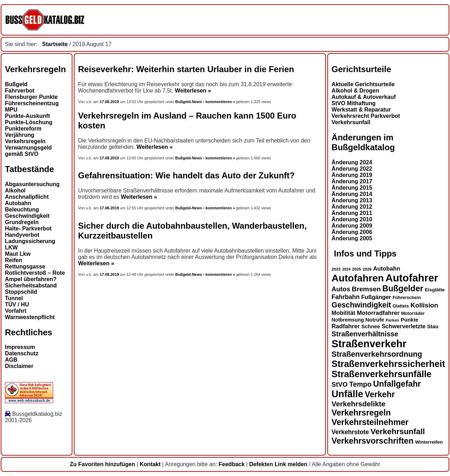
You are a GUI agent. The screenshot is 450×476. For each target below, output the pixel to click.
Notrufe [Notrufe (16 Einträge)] (375, 320)
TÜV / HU (17, 304)
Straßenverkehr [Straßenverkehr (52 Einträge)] (369, 344)
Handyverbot (22, 235)
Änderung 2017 (352, 181)
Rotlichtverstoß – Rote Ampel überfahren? (35, 276)
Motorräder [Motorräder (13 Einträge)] (413, 313)
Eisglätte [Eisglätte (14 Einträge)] (435, 290)
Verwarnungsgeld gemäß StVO (28, 151)
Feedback (232, 464)
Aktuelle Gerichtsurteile (363, 84)
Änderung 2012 (352, 207)
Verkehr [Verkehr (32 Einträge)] (380, 394)
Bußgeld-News (188, 102)
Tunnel (14, 298)
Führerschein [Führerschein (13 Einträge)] (407, 298)
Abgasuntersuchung (32, 184)
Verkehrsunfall (351, 122)
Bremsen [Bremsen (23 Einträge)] (366, 289)
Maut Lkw (18, 254)
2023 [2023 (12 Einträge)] (336, 269)
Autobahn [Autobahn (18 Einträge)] (387, 268)
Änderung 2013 (352, 200)
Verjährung (20, 135)
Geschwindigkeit (27, 216)
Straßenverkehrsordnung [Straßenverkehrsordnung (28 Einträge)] (377, 354)
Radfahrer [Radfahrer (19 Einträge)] (346, 326)
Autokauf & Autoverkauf (364, 97)
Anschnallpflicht (27, 197)
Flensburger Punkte (31, 97)
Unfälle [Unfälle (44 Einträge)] (347, 394)
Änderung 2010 (352, 219)
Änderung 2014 (352, 194)
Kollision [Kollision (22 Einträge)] (425, 305)
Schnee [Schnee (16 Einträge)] (371, 326)
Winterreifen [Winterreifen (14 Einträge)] (429, 442)
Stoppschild (21, 292)
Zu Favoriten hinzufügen (102, 464)
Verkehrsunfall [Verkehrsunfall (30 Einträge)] (398, 431)
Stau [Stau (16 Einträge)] (433, 326)
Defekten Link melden (278, 464)
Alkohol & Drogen (355, 91)
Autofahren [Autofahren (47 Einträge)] (358, 278)
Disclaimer (19, 366)
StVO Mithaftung (353, 103)
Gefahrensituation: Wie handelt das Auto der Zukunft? (186, 175)
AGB (11, 360)
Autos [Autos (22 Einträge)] (341, 289)
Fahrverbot (20, 91)
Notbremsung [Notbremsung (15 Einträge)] (348, 320)
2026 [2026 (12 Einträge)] (367, 269)
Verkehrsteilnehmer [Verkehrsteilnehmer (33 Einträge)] (370, 422)
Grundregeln (22, 222)
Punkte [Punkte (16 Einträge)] (410, 320)
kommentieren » (220, 102)
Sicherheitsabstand (31, 285)
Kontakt (150, 464)
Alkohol (15, 191)
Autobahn (18, 203)
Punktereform (23, 129)
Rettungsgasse (25, 266)
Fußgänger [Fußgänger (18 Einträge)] (376, 297)
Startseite (55, 44)
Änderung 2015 (352, 188)
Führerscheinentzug (32, 103)
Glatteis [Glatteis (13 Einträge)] (401, 306)
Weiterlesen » (193, 91)
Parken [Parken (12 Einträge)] (392, 320)
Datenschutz (22, 353)
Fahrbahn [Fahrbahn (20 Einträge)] (346, 297)
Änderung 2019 (352, 175)
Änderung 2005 (352, 238)
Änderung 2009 (352, 226)
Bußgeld (16, 84)
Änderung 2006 (352, 232)
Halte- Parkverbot (28, 229)
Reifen (14, 260)
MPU (11, 110)
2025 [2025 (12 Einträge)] (356, 269)
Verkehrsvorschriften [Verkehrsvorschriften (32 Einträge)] (372, 441)
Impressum (20, 347)
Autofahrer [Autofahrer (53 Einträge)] (412, 278)
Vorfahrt (16, 311)
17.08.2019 (110, 102)
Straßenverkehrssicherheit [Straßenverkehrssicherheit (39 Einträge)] (388, 364)
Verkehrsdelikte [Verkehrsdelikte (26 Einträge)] (358, 404)
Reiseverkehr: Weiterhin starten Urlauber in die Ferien (186, 69)
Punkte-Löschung (29, 122)
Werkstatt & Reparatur (361, 110)
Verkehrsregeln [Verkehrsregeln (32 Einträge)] (361, 413)
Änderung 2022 (352, 169)
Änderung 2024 (352, 162)
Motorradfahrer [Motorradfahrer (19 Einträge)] (378, 313)
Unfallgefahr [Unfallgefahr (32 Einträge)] (397, 384)
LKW (11, 247)
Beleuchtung (22, 210)
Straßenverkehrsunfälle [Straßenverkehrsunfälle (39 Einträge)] (382, 374)
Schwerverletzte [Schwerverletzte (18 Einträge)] (403, 326)
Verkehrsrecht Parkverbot (366, 116)
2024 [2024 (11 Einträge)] (346, 269)
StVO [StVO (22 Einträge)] (340, 384)
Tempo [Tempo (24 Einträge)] (360, 384)
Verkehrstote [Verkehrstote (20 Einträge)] (350, 432)
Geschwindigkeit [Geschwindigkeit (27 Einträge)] (361, 305)
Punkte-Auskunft (27, 116)
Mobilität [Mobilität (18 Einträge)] (343, 313)
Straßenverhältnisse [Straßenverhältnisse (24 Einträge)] (365, 334)
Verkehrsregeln (25, 141)
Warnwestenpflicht (30, 317)
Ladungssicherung (30, 241)
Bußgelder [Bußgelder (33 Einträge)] (403, 288)
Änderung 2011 (352, 213)
